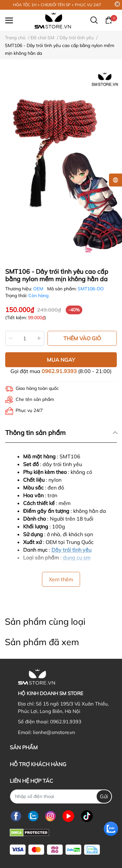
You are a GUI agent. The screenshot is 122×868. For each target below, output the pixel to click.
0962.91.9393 (59, 371)
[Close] (117, 4)
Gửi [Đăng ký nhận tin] (104, 796)
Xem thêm (61, 579)
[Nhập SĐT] (61, 796)
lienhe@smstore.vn (54, 732)
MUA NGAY (61, 360)
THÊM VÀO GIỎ (82, 338)
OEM (39, 289)
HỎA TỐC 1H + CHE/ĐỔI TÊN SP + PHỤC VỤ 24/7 (57, 5)
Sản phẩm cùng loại (45, 621)
